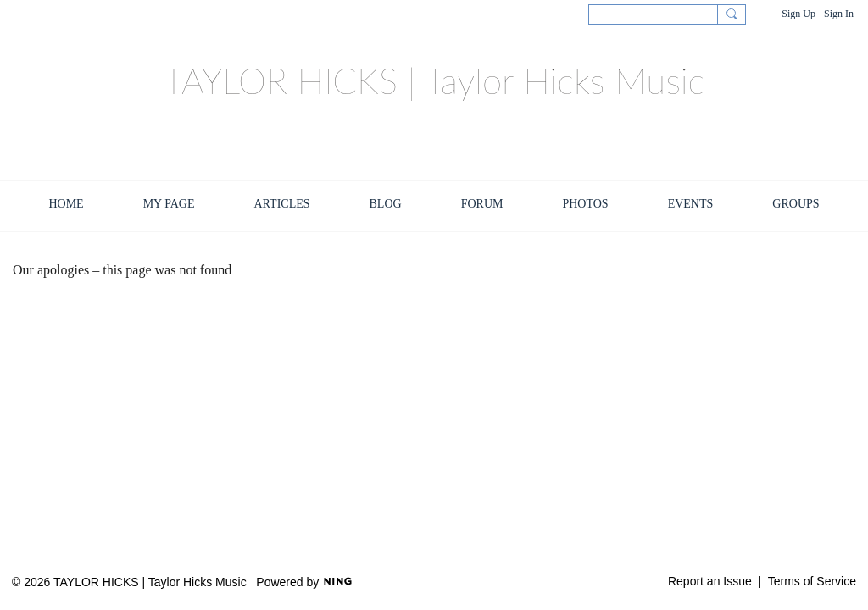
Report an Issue (710, 581)
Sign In (839, 14)
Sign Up (798, 14)
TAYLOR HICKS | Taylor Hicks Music (434, 80)
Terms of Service (812, 581)
